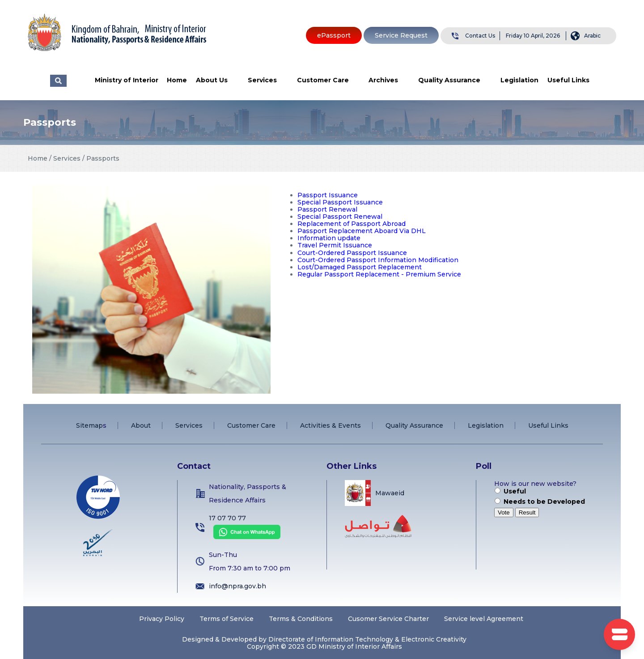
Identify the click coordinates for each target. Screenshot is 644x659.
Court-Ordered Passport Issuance (352, 253)
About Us (212, 80)
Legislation (519, 80)
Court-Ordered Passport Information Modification (378, 260)
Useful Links (568, 80)
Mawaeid (390, 493)
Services (262, 80)
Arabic (592, 36)
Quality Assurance (449, 80)
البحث (58, 81)
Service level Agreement (484, 619)
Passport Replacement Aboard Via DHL (362, 231)
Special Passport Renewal (340, 217)
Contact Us (480, 36)
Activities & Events (330, 425)
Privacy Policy (162, 619)
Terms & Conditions (301, 619)
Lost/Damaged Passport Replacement (360, 267)
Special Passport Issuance (340, 202)
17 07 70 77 (227, 518)
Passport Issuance (328, 195)
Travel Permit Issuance (335, 245)
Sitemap (89, 425)
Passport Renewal (327, 209)
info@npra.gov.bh (237, 586)
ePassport (334, 35)
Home (177, 80)
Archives (383, 80)
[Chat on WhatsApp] (245, 537)
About (141, 425)
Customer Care (323, 80)
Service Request (401, 35)
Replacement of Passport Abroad (352, 224)
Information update (329, 238)
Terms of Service (227, 619)
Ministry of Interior (127, 80)
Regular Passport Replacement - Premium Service (379, 274)
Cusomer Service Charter (388, 619)
